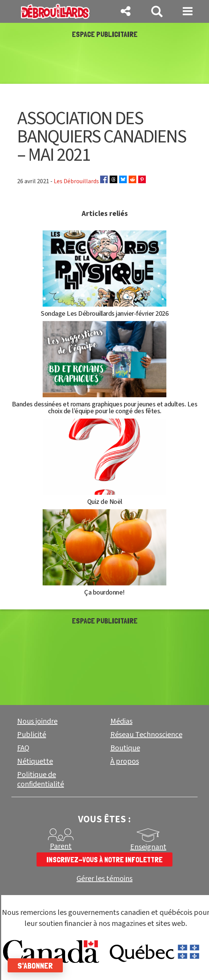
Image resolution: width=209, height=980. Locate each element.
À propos (125, 761)
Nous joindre (37, 721)
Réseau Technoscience (146, 735)
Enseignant (148, 847)
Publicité (32, 735)
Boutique (125, 748)
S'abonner (35, 966)
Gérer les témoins (104, 879)
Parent (61, 846)
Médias (121, 721)
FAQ (23, 748)
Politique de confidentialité (41, 779)
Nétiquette (35, 761)
